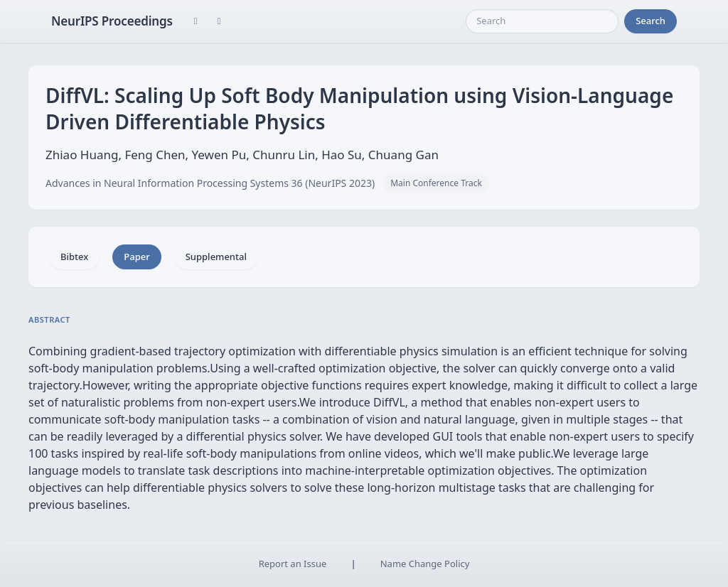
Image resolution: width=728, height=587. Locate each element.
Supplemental (216, 257)
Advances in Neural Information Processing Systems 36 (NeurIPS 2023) (210, 183)
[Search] (542, 21)
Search (651, 21)
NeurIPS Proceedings (112, 21)
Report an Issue (293, 564)
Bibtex (74, 257)
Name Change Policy (425, 564)
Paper (136, 257)
